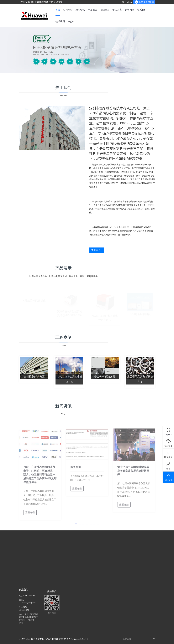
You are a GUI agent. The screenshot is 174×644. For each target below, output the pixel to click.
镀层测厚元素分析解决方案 (140, 381)
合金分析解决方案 (105, 379)
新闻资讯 (80, 10)
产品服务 (93, 10)
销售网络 (130, 10)
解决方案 (117, 10)
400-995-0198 (30, 598)
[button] (84, 64)
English (127, 2)
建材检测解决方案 (34, 379)
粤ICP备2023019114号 (78, 639)
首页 (58, 10)
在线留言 (105, 10)
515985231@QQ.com (27, 605)
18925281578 (24, 612)
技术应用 (60, 21)
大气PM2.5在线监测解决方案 (69, 381)
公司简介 (68, 10)
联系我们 (142, 10)
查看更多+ (97, 250)
